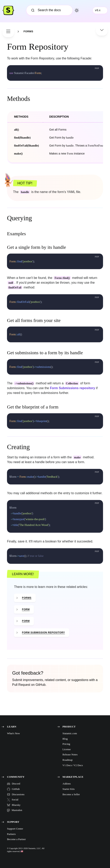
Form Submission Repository (43, 633)
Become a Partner (16, 839)
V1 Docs (67, 765)
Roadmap (68, 760)
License (67, 749)
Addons (67, 784)
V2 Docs (78, 765)
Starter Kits (69, 789)
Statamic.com (70, 733)
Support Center (15, 829)
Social (13, 800)
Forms (28, 32)
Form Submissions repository (72, 388)
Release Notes (70, 754)
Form (26, 609)
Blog (65, 739)
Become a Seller (71, 794)
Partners (11, 834)
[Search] (49, 10)
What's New (13, 733)
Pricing (66, 744)
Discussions (14, 794)
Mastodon (15, 810)
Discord (14, 784)
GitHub (13, 789)
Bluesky (14, 805)
